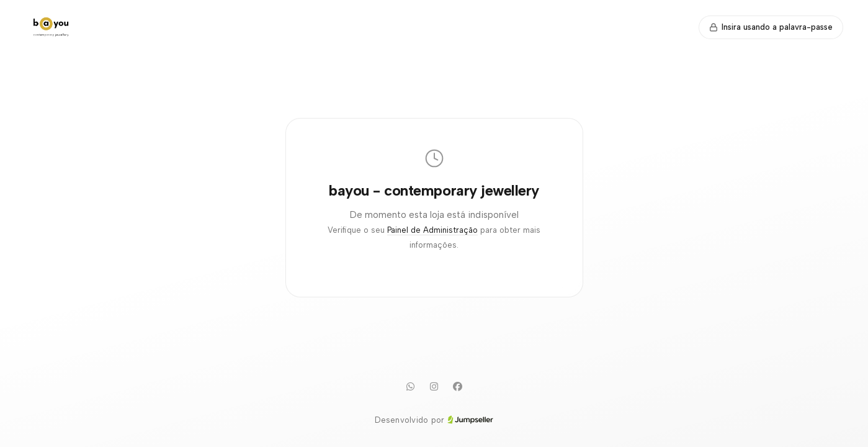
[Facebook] (458, 387)
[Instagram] (434, 387)
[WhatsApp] (411, 387)
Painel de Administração (432, 230)
